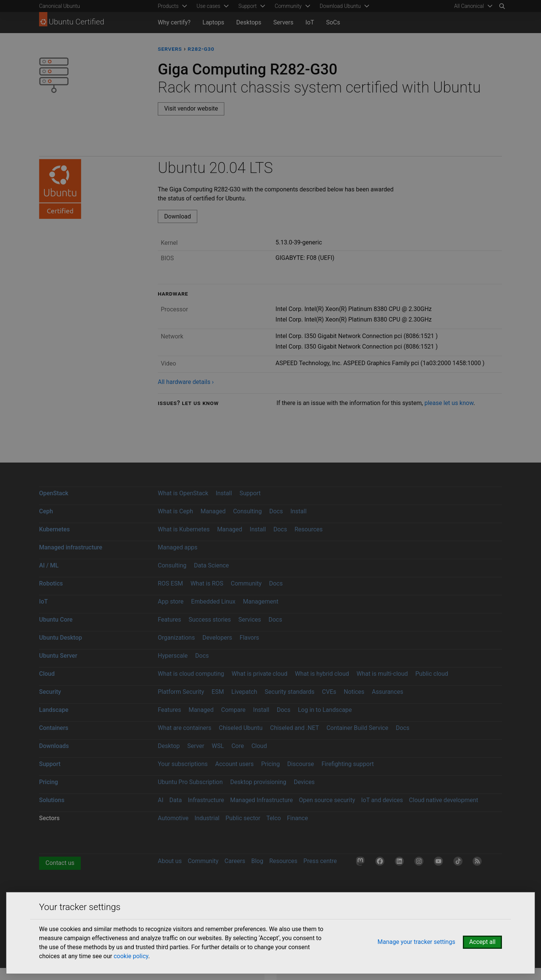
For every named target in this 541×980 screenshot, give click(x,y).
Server (196, 746)
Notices (354, 692)
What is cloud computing (191, 674)
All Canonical (469, 6)
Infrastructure (206, 800)
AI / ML (49, 565)
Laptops (213, 22)
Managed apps (178, 547)
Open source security (327, 800)
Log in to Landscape (325, 710)
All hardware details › (186, 382)
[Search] (502, 6)
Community (246, 583)
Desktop (169, 746)
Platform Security (181, 692)
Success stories (210, 620)
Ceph (46, 511)
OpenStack (54, 493)
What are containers (185, 728)
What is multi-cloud (382, 674)
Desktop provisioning (258, 782)
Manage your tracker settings (416, 942)
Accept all (482, 942)
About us (170, 861)
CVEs (329, 692)
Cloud (47, 674)
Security (50, 692)
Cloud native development (444, 800)
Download (178, 216)
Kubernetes (54, 529)
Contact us (60, 863)
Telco (274, 818)
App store (171, 602)
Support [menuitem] (247, 6)
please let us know (449, 403)
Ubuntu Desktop (60, 638)
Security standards (290, 692)
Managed (213, 511)
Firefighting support (348, 764)
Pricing (270, 764)
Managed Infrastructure (261, 800)
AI (161, 800)
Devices (304, 782)
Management (261, 602)
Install (224, 493)
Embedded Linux (213, 602)
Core (238, 746)
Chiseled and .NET (295, 728)
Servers (283, 22)
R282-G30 (201, 49)
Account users (234, 764)
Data (176, 800)
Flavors (249, 638)
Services (249, 620)
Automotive (173, 818)
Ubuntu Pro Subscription (190, 782)
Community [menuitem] (288, 6)
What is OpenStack (183, 493)
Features (169, 620)
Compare (233, 710)
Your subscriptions (183, 764)
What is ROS (207, 583)
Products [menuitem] (168, 6)
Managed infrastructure (71, 547)
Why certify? (174, 22)
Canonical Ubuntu (60, 6)
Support (250, 493)
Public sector (243, 818)
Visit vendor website (191, 108)
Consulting (247, 511)
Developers (217, 638)
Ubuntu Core (56, 620)
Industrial (207, 818)
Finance (298, 818)
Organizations (176, 638)
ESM (218, 692)
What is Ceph (175, 511)
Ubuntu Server (58, 656)
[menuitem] (472, 6)
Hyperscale (173, 656)
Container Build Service (357, 728)
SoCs (333, 22)
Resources (309, 529)
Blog (257, 861)
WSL (218, 746)
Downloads (54, 746)
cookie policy (131, 956)
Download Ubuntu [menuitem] (340, 6)
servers (170, 49)
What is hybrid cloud (322, 674)
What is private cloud (259, 674)
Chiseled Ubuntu (240, 728)
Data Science (211, 565)
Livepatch (244, 692)
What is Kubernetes (184, 529)
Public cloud (431, 674)
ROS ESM (170, 583)
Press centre (320, 861)
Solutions (52, 800)
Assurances (388, 692)
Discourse (301, 764)
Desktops (249, 22)
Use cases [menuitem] (208, 6)
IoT (310, 22)
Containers (54, 728)
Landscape (54, 710)
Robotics (51, 583)
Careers (235, 861)
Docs (276, 511)
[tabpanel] (330, 273)
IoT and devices (382, 800)
